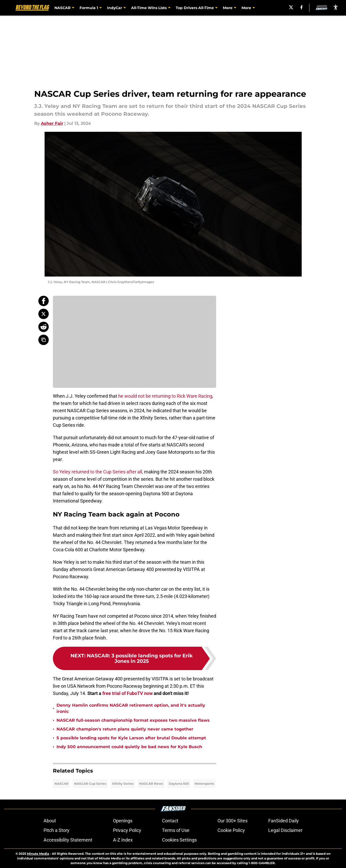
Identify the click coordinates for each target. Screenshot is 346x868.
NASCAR (61, 784)
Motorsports (204, 784)
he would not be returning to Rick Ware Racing (165, 396)
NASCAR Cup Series (90, 784)
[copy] (44, 340)
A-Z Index (123, 840)
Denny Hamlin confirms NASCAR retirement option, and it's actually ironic (131, 708)
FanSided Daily (284, 821)
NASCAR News (151, 784)
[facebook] (301, 7)
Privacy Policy (127, 830)
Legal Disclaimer (285, 830)
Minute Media (38, 854)
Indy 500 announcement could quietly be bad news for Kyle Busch (129, 747)
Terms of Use (176, 830)
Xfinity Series (123, 784)
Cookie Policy (231, 830)
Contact (170, 821)
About (50, 821)
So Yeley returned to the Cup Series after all (97, 472)
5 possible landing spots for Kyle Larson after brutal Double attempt (131, 738)
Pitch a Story (57, 830)
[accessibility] (336, 7)
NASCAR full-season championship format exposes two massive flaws (133, 720)
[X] (290, 7)
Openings (123, 821)
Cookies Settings (179, 840)
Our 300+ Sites (232, 821)
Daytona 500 (179, 784)
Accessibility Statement (68, 840)
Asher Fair (52, 123)
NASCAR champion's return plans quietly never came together (125, 729)
